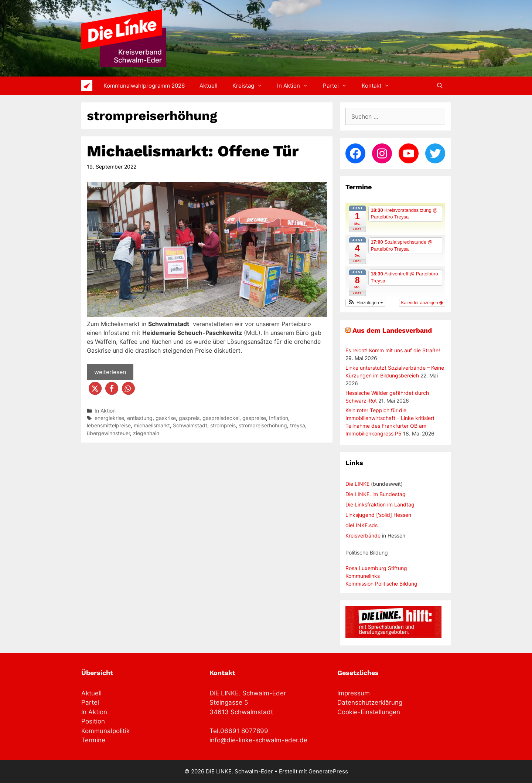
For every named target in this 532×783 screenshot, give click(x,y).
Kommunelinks (363, 576)
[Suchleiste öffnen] (440, 86)
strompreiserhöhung (263, 426)
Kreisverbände (363, 535)
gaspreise (254, 418)
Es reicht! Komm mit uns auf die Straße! (393, 350)
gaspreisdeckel (221, 418)
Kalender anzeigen (422, 303)
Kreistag (251, 86)
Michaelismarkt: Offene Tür (193, 151)
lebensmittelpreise (109, 426)
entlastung (140, 418)
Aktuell (209, 86)
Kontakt (379, 86)
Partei (339, 86)
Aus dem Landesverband (392, 330)
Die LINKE (357, 484)
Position (93, 721)
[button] (95, 388)
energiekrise (109, 418)
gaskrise (166, 418)
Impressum (354, 693)
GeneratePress (328, 771)
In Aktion (296, 86)
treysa (298, 426)
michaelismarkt (152, 426)
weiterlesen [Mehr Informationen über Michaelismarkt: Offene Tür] (110, 372)
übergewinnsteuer (108, 433)
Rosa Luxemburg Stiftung (376, 568)
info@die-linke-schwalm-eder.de (258, 740)
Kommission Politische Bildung (381, 584)
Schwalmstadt (190, 426)
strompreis (223, 426)
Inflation (279, 418)
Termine (93, 740)
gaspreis (189, 418)
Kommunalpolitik (105, 731)
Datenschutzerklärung (370, 702)
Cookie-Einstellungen (369, 712)
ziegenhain (146, 433)
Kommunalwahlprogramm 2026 (144, 86)
